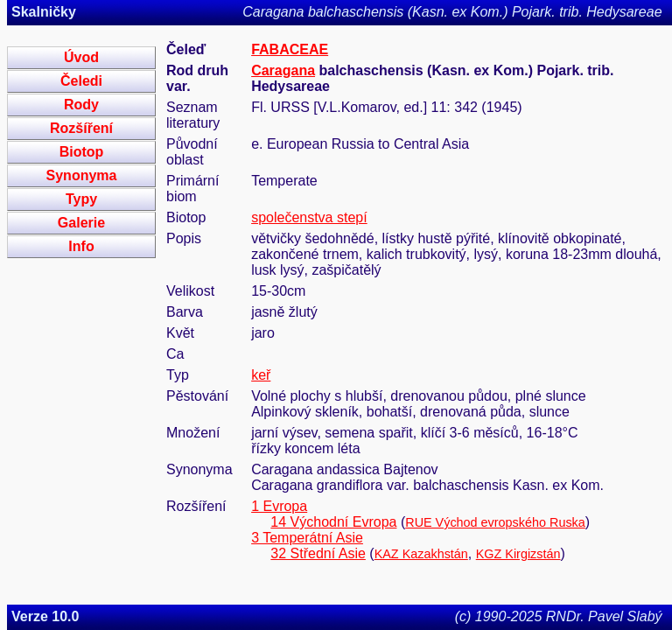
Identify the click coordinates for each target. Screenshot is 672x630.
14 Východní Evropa (333, 522)
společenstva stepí (309, 217)
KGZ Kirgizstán (518, 554)
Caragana (283, 70)
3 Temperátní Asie (307, 538)
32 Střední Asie (318, 553)
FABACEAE (290, 49)
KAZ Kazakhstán (421, 554)
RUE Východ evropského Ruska (495, 522)
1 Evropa (279, 506)
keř (261, 375)
